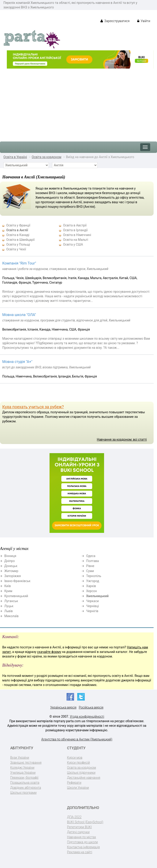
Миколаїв (11, 616)
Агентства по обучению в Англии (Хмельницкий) (77, 739)
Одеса (91, 556)
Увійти (144, 21)
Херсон (91, 591)
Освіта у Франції (18, 225)
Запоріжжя (12, 576)
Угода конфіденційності (87, 716)
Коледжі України (22, 768)
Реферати (74, 783)
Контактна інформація (83, 847)
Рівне (90, 566)
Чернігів (92, 611)
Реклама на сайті (80, 852)
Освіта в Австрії (75, 225)
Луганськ (11, 601)
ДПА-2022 (74, 817)
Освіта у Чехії (16, 249)
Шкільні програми (23, 793)
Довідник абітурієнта (26, 788)
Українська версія (63, 707)
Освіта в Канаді (18, 235)
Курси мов (75, 758)
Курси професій (78, 763)
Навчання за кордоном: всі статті (122, 439)
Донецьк (11, 566)
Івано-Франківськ (17, 581)
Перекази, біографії (24, 778)
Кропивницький (16, 596)
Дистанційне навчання (84, 778)
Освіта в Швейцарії (20, 240)
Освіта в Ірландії (75, 230)
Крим (8, 591)
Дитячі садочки (78, 832)
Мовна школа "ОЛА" (19, 315)
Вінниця (10, 556)
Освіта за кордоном (46, 157)
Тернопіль (94, 576)
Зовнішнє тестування (26, 763)
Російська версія (91, 707)
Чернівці (92, 606)
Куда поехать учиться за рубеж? (33, 407)
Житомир (11, 571)
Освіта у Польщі (18, 244)
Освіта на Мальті (75, 240)
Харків (91, 586)
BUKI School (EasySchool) (85, 822)
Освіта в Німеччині (77, 235)
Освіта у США (73, 244)
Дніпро (10, 561)
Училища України (23, 773)
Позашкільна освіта (25, 783)
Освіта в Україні (15, 157)
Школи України (78, 788)
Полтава (92, 561)
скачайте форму (49, 652)
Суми (90, 571)
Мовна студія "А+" (17, 362)
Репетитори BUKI (79, 827)
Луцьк (9, 606)
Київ (7, 586)
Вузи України (20, 758)
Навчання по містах (82, 837)
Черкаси (92, 601)
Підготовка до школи (82, 842)
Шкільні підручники (81, 773)
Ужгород (93, 581)
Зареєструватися (115, 21)
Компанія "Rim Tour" (19, 263)
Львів (9, 611)
